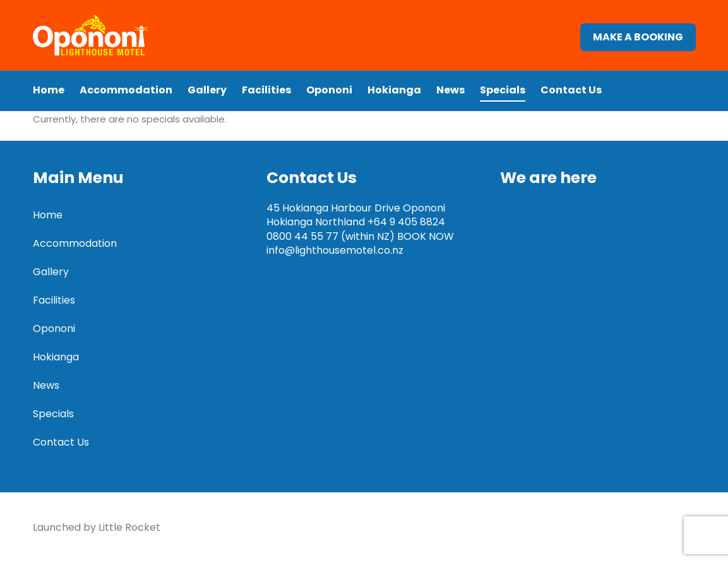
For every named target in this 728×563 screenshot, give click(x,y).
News (451, 101)
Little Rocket (129, 527)
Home (49, 101)
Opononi (329, 101)
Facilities (266, 101)
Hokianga (394, 101)
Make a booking (638, 43)
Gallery (207, 101)
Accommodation (126, 101)
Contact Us (571, 101)
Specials (503, 101)
